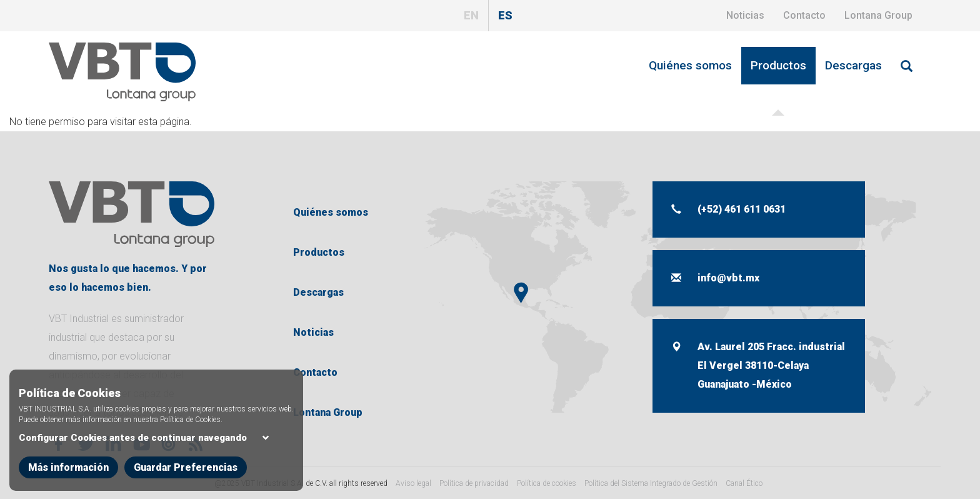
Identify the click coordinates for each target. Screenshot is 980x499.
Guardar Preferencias (186, 479)
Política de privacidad (474, 483)
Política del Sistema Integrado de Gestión (651, 483)
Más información (68, 479)
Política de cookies (547, 483)
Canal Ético (744, 483)
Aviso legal (413, 483)
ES (505, 15)
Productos (778, 65)
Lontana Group (878, 15)
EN (471, 15)
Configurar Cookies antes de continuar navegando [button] (145, 449)
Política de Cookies (190, 431)
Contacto (804, 15)
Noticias (745, 15)
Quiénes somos (690, 65)
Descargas (853, 65)
